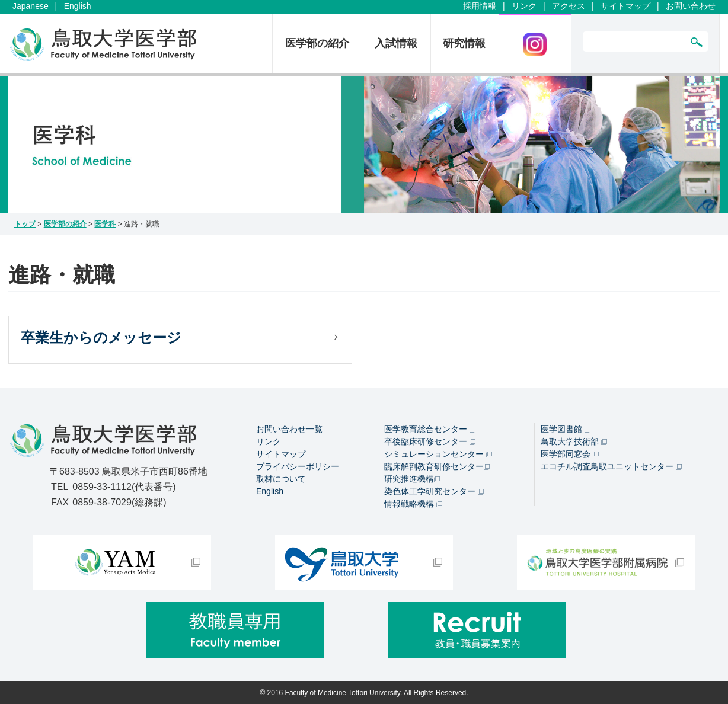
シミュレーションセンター (438, 454)
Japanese (31, 6)
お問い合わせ (691, 6)
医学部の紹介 (317, 43)
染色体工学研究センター (434, 491)
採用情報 (480, 6)
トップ (25, 224)
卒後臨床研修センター (430, 441)
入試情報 (396, 43)
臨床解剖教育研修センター (437, 466)
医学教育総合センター (430, 429)
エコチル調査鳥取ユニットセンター (611, 466)
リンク (524, 6)
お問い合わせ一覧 (289, 429)
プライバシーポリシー (298, 466)
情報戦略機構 (413, 504)
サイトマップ (625, 6)
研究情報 (464, 43)
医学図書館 (566, 429)
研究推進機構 (412, 479)
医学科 (105, 224)
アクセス (569, 6)
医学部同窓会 (570, 454)
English (78, 6)
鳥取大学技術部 (574, 441)
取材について (281, 479)
